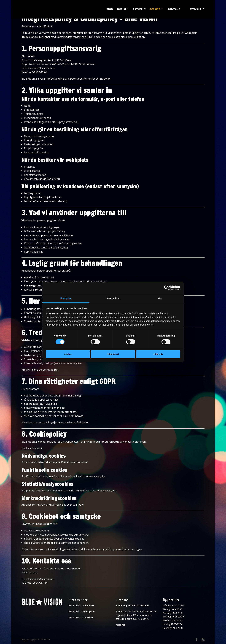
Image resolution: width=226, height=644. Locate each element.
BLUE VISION (81, 605)
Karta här (120, 625)
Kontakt (174, 9)
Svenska (195, 9)
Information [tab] (113, 298)
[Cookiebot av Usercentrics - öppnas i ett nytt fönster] (166, 288)
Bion (110, 9)
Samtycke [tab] (66, 298)
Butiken (123, 9)
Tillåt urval (113, 354)
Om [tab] (160, 298)
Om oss (155, 9)
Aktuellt (139, 9)
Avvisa (68, 354)
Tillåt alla (158, 354)
